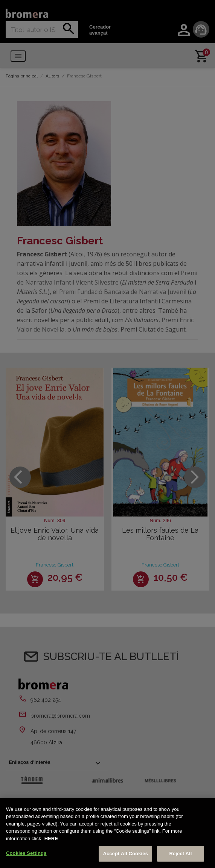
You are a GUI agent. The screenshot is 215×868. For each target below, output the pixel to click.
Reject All (180, 854)
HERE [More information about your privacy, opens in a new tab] (51, 838)
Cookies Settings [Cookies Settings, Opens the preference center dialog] (26, 853)
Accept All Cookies (125, 854)
